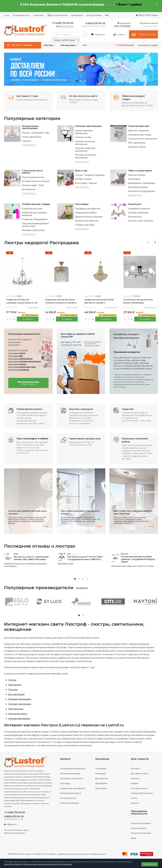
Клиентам (39, 15)
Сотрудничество (21, 15)
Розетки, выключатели (33, 177)
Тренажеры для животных (88, 209)
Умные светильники (32, 137)
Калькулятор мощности (142, 793)
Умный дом (135, 204)
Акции (134, 838)
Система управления (138, 213)
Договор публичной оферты (15, 833)
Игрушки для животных (87, 221)
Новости (135, 803)
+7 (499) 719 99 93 (14, 813)
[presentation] (148, 243)
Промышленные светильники (143, 139)
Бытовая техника (83, 179)
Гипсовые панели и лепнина (36, 181)
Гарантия (135, 778)
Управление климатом (139, 209)
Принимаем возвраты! (127, 352)
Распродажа (17, 353)
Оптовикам (101, 773)
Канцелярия (134, 179)
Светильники (69, 45)
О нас (7, 15)
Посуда (79, 175)
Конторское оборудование (142, 191)
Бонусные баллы (94, 15)
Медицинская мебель (86, 213)
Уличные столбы (83, 137)
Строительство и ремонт (32, 172)
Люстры (49, 45)
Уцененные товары (148, 45)
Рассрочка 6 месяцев (141, 833)
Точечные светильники (20, 704)
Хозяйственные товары (36, 204)
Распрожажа (22, 367)
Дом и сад (81, 171)
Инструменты (29, 189)
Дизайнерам (77, 15)
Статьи (134, 798)
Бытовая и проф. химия (33, 230)
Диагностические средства (89, 217)
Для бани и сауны (137, 147)
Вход (141, 15)
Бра (47, 133)
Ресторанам (101, 788)
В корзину (28, 319)
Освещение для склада (140, 135)
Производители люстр (71, 793)
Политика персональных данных (17, 830)
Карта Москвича (139, 828)
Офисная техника (137, 175)
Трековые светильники (20, 699)
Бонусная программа (141, 823)
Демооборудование (138, 187)
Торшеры (26, 141)
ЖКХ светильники (137, 143)
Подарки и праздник (94, 175)
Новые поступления (69, 803)
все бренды (82, 588)
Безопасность (135, 217)
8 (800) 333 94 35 (96, 23)
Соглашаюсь (150, 864)
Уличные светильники (88, 126)
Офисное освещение (139, 131)
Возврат (135, 783)
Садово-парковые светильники (84, 132)
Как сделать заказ (139, 788)
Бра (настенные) (16, 694)
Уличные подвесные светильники (85, 150)
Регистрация (152, 15)
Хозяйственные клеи (32, 209)
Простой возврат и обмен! (32, 439)
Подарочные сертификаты (73, 788)
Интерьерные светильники (30, 127)
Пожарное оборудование (35, 219)
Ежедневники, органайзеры (142, 183)
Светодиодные (16, 709)
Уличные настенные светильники (85, 143)
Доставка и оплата (139, 773)
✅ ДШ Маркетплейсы (58, 15)
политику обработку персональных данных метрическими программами (38, 864)
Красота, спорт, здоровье (141, 221)
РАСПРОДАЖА (125, 45)
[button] (77, 81)
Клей (41, 185)
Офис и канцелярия (140, 171)
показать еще (29, 145)
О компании (101, 769)
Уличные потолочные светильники (86, 156)
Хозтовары (65, 783)
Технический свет (139, 126)
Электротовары (30, 185)
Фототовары (81, 183)
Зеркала (93, 183)
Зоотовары (82, 204)
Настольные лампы (18, 714)
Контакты (135, 769)
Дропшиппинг (102, 778)
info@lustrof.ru (12, 824)
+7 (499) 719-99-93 (63, 23)
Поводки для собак (85, 225)
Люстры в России (68, 798)
